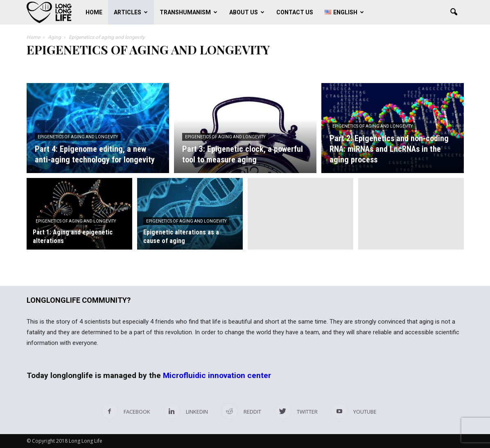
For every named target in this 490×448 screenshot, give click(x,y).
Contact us (295, 12)
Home (94, 12)
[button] (454, 12)
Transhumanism (189, 12)
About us (247, 12)
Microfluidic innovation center (217, 375)
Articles (131, 12)
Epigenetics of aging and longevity (78, 137)
